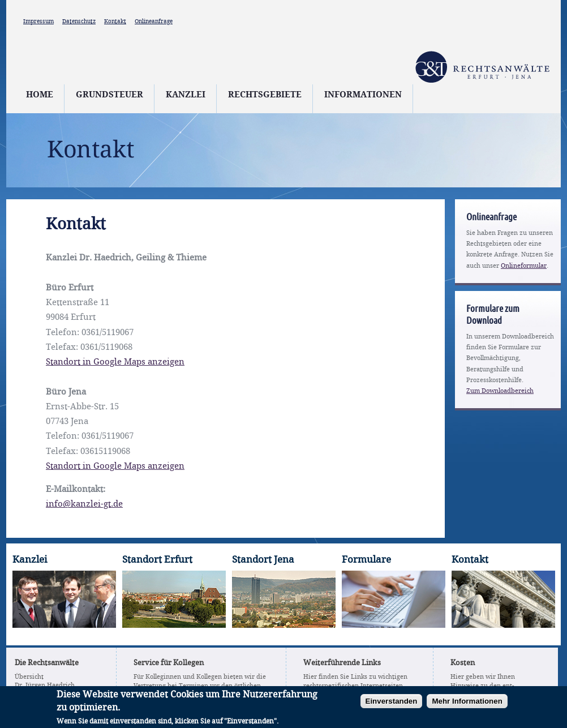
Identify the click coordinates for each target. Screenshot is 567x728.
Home (40, 95)
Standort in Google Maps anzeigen (115, 362)
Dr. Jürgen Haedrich (45, 686)
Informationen (363, 95)
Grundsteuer (109, 95)
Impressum (38, 22)
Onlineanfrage (154, 22)
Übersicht (29, 677)
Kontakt (115, 22)
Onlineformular (524, 266)
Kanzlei (186, 95)
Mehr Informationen (467, 705)
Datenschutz (79, 22)
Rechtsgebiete (265, 95)
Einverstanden (392, 705)
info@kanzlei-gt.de (84, 504)
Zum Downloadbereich (500, 391)
